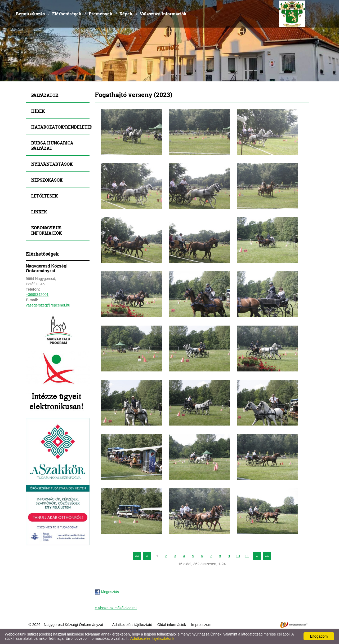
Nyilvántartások (52, 164)
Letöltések (44, 196)
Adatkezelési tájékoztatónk (152, 638)
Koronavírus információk (46, 230)
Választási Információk (163, 14)
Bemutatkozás (30, 14)
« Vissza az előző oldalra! (116, 608)
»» (267, 556)
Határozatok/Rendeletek (60, 127)
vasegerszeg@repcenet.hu (48, 305)
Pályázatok (45, 95)
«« (137, 556)
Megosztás (107, 592)
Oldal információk (172, 625)
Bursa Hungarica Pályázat (52, 145)
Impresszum (201, 625)
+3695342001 (37, 295)
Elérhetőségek (67, 14)
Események (101, 14)
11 (247, 556)
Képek (126, 14)
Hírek (38, 111)
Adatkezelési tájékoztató (132, 625)
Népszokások (47, 180)
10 (238, 556)
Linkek (39, 212)
